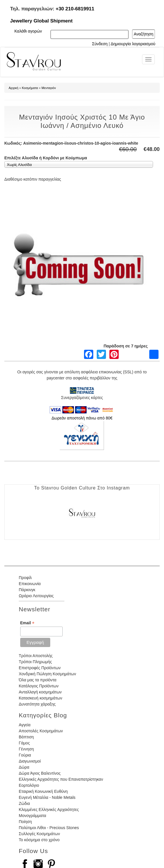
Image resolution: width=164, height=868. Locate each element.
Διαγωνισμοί (30, 761)
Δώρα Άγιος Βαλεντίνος (40, 773)
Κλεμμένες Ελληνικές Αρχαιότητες (49, 810)
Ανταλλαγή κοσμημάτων (40, 692)
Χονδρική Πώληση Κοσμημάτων (47, 674)
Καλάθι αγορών (28, 31)
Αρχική (13, 88)
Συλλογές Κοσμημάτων (39, 834)
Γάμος (24, 743)
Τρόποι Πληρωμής (35, 662)
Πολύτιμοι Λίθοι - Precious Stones (49, 828)
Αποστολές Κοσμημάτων (41, 731)
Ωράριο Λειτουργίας (36, 596)
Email (27, 623)
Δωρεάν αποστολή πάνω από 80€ (82, 418)
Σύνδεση (100, 44)
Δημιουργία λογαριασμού (133, 44)
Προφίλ (25, 578)
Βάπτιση (26, 737)
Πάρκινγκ (27, 590)
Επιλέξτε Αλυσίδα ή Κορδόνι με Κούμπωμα (46, 158)
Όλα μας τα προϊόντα (38, 680)
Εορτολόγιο (29, 785)
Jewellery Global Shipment (41, 21)
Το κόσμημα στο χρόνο (39, 840)
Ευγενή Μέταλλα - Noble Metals (47, 797)
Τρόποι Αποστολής (36, 656)
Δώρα (24, 767)
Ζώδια (24, 803)
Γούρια (25, 755)
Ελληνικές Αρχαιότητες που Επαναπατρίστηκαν (61, 779)
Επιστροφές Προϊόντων (40, 668)
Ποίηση (25, 822)
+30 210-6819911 (75, 9)
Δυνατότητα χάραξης (37, 704)
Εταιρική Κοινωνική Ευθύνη (43, 791)
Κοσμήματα (30, 88)
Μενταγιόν (49, 88)
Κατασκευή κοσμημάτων (40, 698)
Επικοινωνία (30, 584)
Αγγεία (25, 725)
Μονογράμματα (32, 816)
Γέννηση (26, 749)
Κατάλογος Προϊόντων (39, 686)
